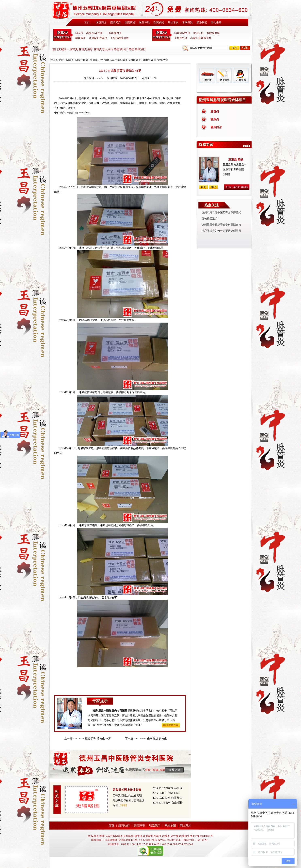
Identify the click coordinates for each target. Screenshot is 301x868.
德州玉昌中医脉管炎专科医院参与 (221, 225)
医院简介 (101, 22)
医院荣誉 (130, 22)
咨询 (245, 48)
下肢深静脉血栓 (120, 38)
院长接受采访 (210, 219)
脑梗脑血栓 (213, 33)
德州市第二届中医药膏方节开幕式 (221, 212)
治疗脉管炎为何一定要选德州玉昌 (221, 231)
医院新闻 (159, 22)
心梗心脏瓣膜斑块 (201, 38)
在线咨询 (241, 75)
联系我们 (202, 22)
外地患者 (216, 22)
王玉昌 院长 (236, 160)
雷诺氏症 (198, 33)
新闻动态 (124, 826)
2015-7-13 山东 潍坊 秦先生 (151, 738)
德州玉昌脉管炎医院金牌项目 (222, 100)
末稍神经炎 (162, 35)
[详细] (123, 805)
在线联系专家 (171, 725)
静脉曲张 (216, 127)
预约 (213, 187)
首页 (87, 22)
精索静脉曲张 (182, 33)
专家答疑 (187, 22)
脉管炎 (79, 33)
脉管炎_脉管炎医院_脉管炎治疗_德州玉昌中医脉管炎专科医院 (102, 60)
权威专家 (206, 145)
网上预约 (186, 826)
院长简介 (116, 22)
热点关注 (212, 205)
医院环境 (144, 22)
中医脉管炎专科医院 (63, 35)
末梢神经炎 (181, 38)
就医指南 (224, 75)
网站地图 (170, 826)
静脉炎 (215, 119)
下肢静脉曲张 (114, 33)
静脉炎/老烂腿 (95, 33)
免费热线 (224, 88)
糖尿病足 (81, 38)
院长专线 (173, 22)
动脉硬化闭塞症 (98, 38)
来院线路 (207, 75)
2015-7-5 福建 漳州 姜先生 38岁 (93, 738)
